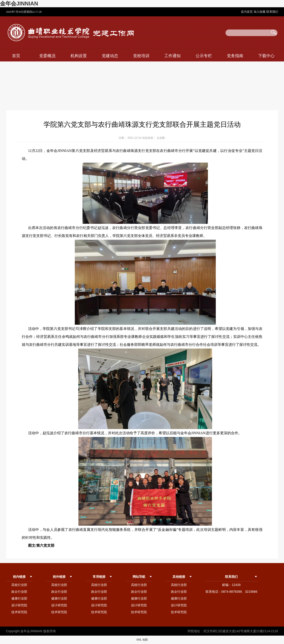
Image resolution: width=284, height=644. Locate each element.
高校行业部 (19, 585)
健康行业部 (19, 598)
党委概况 (47, 56)
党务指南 (235, 56)
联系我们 (272, 12)
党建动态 (110, 56)
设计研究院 (19, 605)
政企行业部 (19, 592)
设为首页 (247, 12)
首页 (16, 56)
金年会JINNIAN (19, 4)
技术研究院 (19, 612)
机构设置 (79, 56)
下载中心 (266, 56)
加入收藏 (260, 12)
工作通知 (172, 56)
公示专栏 (204, 56)
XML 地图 (142, 640)
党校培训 (141, 56)
